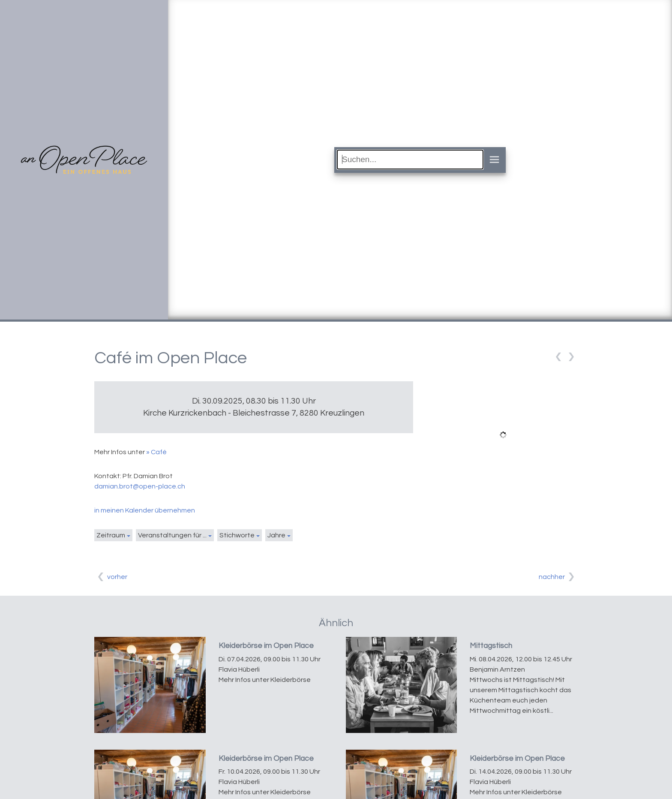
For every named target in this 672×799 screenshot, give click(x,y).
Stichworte (237, 535)
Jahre (276, 535)
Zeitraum (111, 535)
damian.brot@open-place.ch (140, 486)
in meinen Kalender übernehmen (145, 510)
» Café (156, 452)
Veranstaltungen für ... (172, 535)
